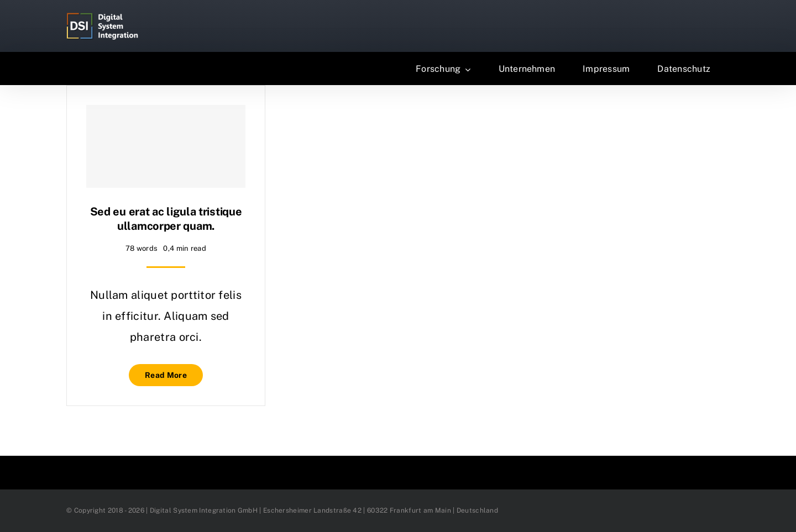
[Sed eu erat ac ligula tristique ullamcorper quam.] (166, 146)
